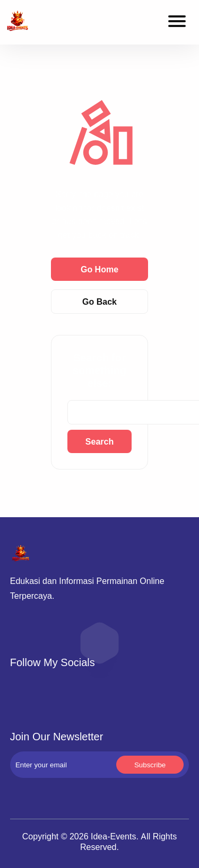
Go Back (99, 302)
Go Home (99, 269)
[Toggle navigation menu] (177, 23)
